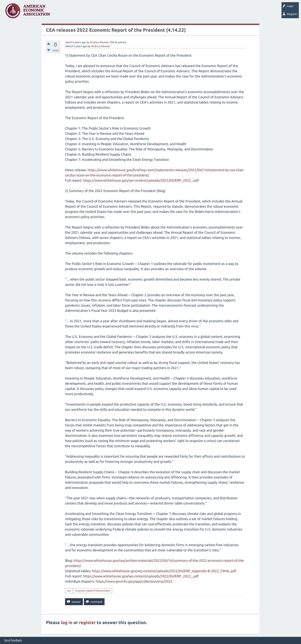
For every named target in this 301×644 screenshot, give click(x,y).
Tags (97, 12)
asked (68, 42)
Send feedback (13, 640)
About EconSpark (181, 12)
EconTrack (202, 12)
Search (151, 12)
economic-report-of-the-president (93, 591)
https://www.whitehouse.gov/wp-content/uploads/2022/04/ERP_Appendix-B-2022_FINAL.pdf (164, 571)
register (87, 622)
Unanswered (81, 12)
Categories (113, 12)
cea (69, 591)
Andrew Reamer (100, 42)
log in (67, 622)
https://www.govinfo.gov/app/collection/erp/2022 (134, 581)
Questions (62, 12)
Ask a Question (133, 12)
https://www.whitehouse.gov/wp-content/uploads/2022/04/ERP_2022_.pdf (141, 180)
